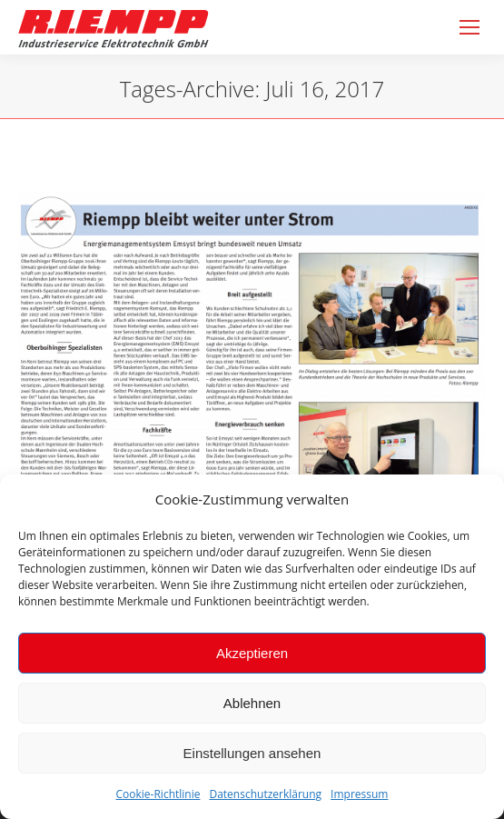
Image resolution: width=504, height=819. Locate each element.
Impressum (359, 794)
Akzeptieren (252, 653)
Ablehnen (252, 703)
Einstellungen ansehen (252, 753)
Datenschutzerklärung (265, 794)
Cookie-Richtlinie (158, 794)
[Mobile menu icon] (469, 27)
